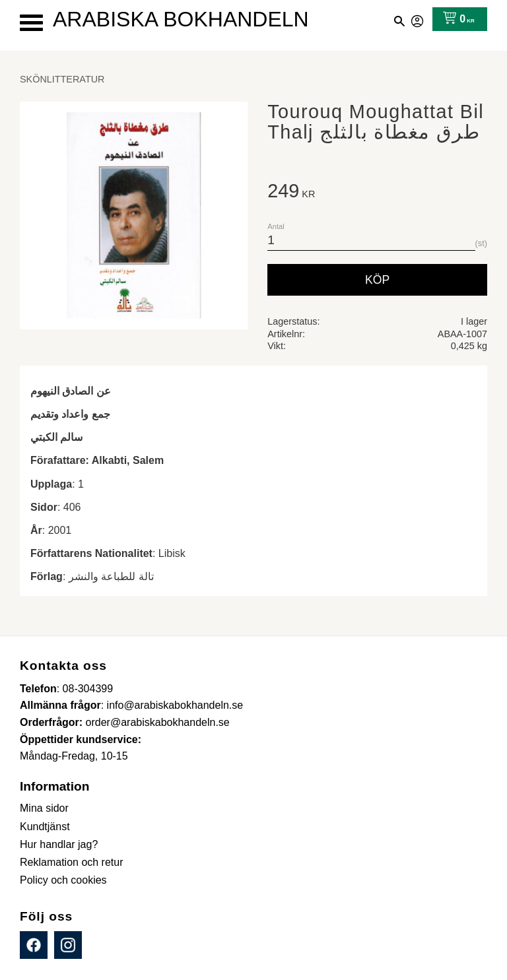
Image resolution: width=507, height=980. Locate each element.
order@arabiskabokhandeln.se (158, 722)
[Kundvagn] (456, 19)
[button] (31, 23)
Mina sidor (418, 19)
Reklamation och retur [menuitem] (72, 862)
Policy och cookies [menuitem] (63, 880)
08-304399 (88, 689)
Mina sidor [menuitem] (44, 808)
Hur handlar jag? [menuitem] (59, 844)
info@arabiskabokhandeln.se (175, 705)
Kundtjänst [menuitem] (45, 827)
